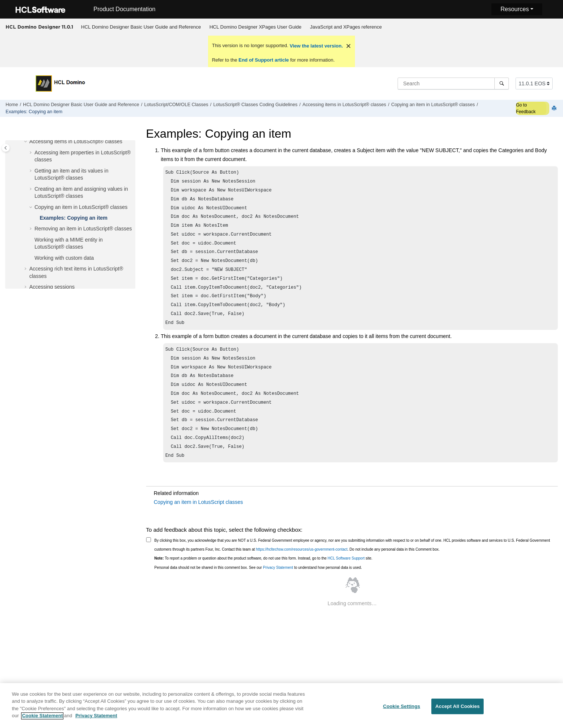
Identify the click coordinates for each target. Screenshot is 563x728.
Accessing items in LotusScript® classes (345, 105)
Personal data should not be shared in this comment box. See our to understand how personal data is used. (258, 591)
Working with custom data (64, 258)
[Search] (502, 83)
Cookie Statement (42, 720)
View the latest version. (315, 46)
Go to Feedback (526, 108)
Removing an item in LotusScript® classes (83, 229)
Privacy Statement (278, 591)
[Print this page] (555, 109)
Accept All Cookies (458, 710)
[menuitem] (141, 27)
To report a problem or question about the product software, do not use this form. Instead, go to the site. (263, 581)
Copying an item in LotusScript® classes (433, 105)
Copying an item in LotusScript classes (198, 525)
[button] (26, 142)
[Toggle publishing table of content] (6, 148)
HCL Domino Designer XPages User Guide (256, 27)
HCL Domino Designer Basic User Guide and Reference (141, 27)
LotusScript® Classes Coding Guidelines (255, 105)
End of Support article (264, 60)
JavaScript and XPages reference (346, 27)
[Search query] (453, 83)
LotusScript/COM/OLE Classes (176, 105)
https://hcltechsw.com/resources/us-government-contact (302, 572)
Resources (514, 9)
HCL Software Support (346, 581)
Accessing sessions (52, 287)
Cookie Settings (402, 710)
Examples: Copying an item (34, 112)
